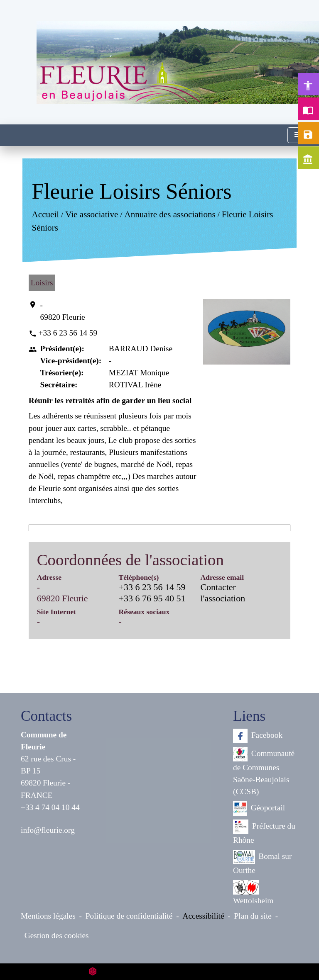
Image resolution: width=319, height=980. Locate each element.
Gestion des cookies (57, 935)
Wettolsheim (253, 892)
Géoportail (259, 809)
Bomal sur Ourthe (262, 862)
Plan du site (253, 916)
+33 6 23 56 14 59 (68, 333)
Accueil (45, 215)
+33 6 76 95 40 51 (152, 598)
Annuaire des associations (170, 215)
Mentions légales (48, 916)
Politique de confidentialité (129, 916)
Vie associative (92, 215)
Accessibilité (204, 916)
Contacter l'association (223, 592)
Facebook (258, 736)
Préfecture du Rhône (264, 832)
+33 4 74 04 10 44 (50, 807)
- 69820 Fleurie (63, 311)
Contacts (46, 716)
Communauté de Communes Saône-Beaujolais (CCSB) (264, 771)
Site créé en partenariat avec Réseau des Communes (160, 971)
